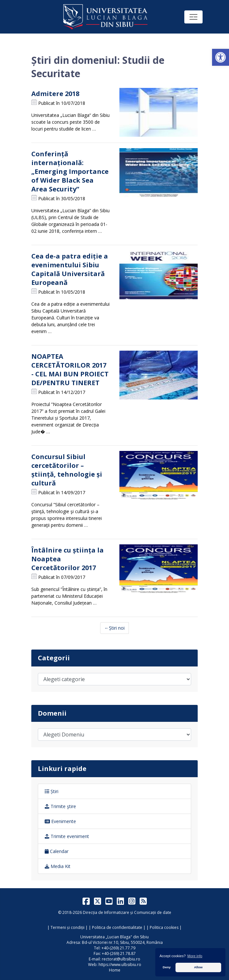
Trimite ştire (60, 806)
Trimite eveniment (67, 836)
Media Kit (58, 866)
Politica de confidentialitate (117, 927)
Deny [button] (167, 967)
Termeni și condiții (68, 927)
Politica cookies (164, 927)
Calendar (57, 851)
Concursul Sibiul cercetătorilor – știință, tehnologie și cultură (67, 470)
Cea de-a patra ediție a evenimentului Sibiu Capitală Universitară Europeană (70, 269)
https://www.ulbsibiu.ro (120, 965)
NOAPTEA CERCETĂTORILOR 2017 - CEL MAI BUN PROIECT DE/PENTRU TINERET (70, 370)
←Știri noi (114, 628)
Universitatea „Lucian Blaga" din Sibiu (114, 937)
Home (115, 970)
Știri (52, 791)
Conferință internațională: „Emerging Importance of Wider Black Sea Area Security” (70, 171)
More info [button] (195, 956)
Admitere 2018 (55, 94)
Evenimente (60, 821)
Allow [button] (198, 967)
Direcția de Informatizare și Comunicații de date (127, 912)
